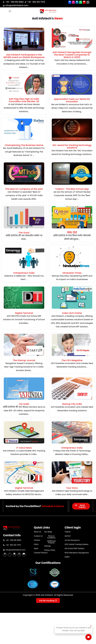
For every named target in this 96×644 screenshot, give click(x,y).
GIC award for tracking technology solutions (72, 146)
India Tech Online (72, 313)
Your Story (72, 488)
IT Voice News (24, 448)
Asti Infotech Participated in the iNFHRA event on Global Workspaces (24, 56)
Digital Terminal (24, 313)
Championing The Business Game (24, 145)
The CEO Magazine (72, 360)
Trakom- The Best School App (72, 189)
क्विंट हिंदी (72, 233)
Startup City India (72, 404)
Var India (24, 404)
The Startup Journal (24, 360)
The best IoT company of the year (24, 189)
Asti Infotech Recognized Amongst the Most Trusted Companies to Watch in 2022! (72, 55)
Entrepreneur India (24, 273)
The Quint (24, 233)
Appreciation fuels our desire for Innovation (72, 100)
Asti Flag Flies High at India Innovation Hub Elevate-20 (24, 100)
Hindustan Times (72, 273)
